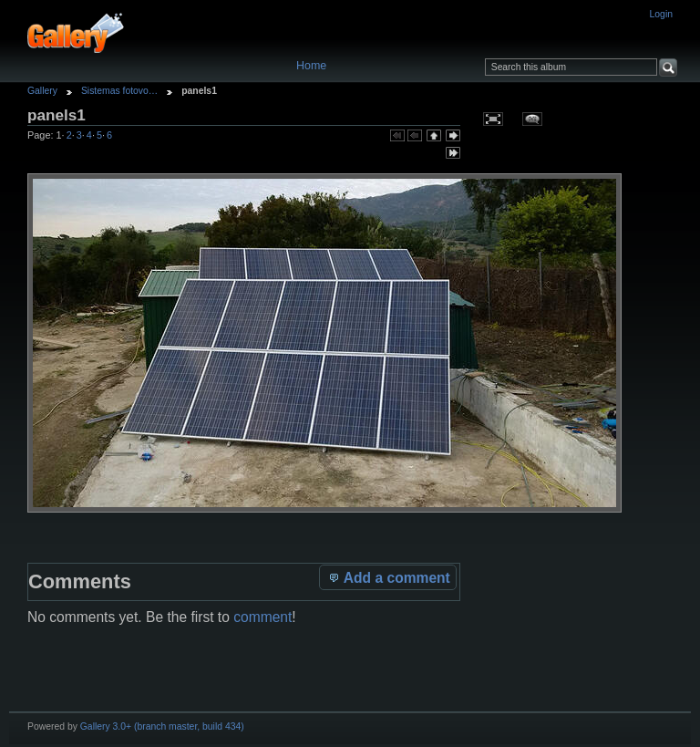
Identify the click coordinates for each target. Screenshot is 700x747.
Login (661, 14)
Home (311, 66)
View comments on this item (532, 119)
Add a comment (388, 577)
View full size (493, 119)
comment (262, 617)
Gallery (42, 91)
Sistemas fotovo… (119, 91)
